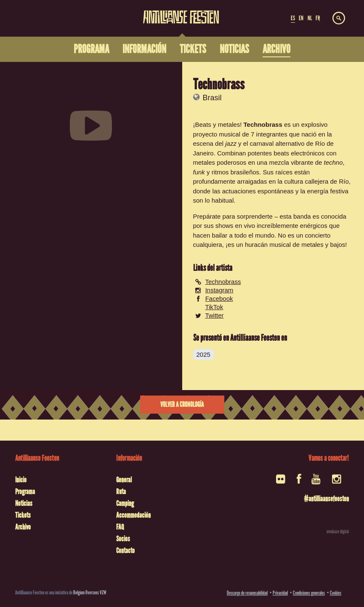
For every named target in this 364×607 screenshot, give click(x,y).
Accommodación (133, 515)
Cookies (336, 593)
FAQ (120, 527)
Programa (25, 492)
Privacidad (280, 593)
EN (301, 18)
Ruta (121, 492)
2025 (203, 354)
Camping (125, 503)
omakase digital (338, 532)
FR (318, 18)
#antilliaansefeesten (326, 499)
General (124, 480)
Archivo (23, 527)
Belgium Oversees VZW (90, 592)
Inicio (21, 480)
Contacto (125, 551)
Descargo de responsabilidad (247, 593)
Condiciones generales (309, 593)
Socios (123, 539)
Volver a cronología (182, 405)
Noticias (24, 503)
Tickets (23, 515)
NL (310, 18)
